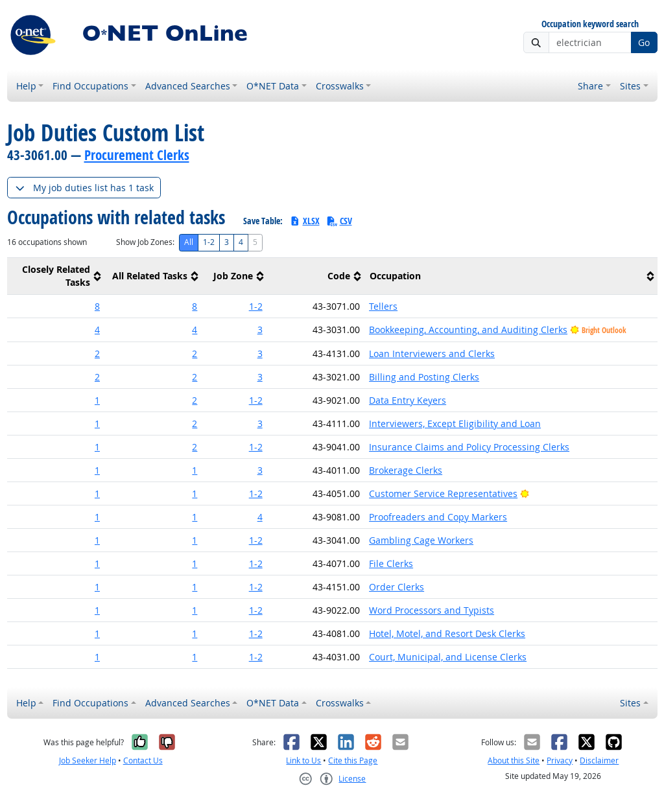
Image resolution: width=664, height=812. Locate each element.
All (189, 242)
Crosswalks (340, 86)
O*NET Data (273, 86)
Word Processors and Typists (432, 610)
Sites (630, 86)
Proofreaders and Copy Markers (438, 517)
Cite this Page (353, 760)
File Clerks (391, 563)
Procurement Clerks (137, 155)
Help (26, 86)
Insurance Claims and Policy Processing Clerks (469, 447)
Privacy (560, 760)
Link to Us (303, 760)
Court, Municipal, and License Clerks (448, 657)
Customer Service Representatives (443, 493)
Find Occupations (90, 86)
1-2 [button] (256, 306)
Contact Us (143, 760)
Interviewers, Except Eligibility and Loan (455, 423)
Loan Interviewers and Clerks (432, 354)
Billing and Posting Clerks (424, 377)
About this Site (514, 760)
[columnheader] (56, 276)
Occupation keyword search (590, 24)
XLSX (304, 221)
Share (590, 86)
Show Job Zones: (145, 242)
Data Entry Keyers (408, 400)
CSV (339, 221)
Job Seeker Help (88, 760)
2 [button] (97, 354)
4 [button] (97, 330)
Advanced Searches (188, 86)
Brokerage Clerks (406, 470)
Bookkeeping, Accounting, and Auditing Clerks (468, 330)
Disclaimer (599, 760)
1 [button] (97, 400)
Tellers (383, 306)
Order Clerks (397, 587)
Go (644, 42)
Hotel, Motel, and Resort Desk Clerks (447, 633)
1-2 (209, 242)
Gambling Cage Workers (421, 540)
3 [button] (260, 330)
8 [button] (97, 306)
